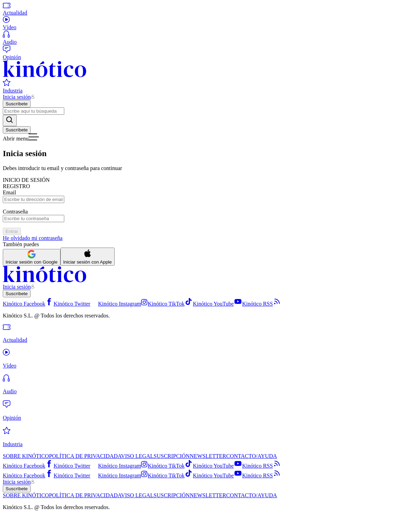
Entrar (12, 231)
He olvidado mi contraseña (33, 238)
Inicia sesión (17, 97)
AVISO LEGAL (136, 456)
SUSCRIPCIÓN (172, 456)
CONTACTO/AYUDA (252, 456)
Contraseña (15, 212)
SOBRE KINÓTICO (26, 456)
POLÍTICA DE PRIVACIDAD (83, 456)
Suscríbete (17, 104)
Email (9, 192)
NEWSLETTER (208, 456)
